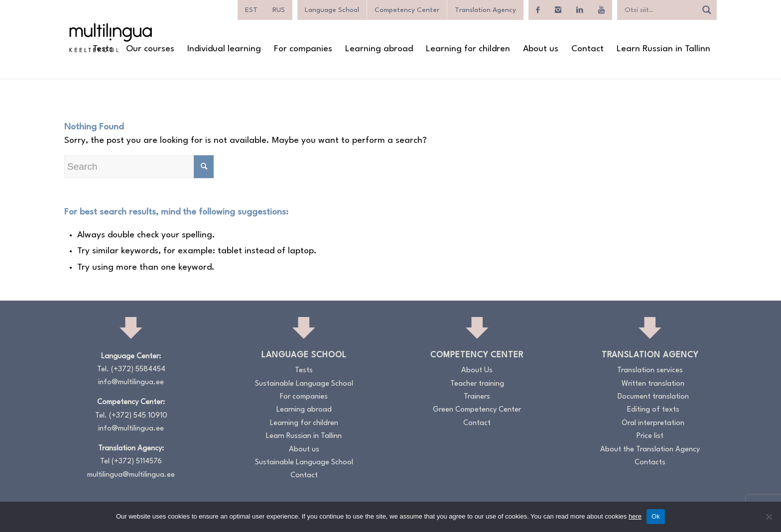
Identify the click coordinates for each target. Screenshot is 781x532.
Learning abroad (304, 410)
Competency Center (407, 10)
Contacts (650, 463)
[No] (769, 517)
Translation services (650, 371)
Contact (304, 476)
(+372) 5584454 (138, 370)
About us (304, 450)
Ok (656, 516)
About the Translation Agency (650, 450)
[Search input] (659, 10)
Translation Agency (485, 10)
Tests (304, 371)
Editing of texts (653, 410)
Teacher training (477, 384)
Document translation (653, 397)
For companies (304, 397)
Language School (332, 10)
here (635, 516)
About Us (477, 371)
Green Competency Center (477, 410)
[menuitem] (251, 10)
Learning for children (304, 423)
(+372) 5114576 (137, 462)
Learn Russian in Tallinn (304, 436)
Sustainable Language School (304, 384)
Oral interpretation (653, 423)
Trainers (477, 397)
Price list (650, 436)
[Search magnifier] (707, 10)
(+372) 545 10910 (138, 416)
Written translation (653, 384)
